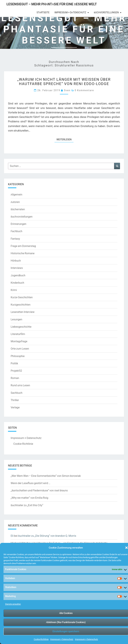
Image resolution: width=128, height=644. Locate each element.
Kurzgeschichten (20, 305)
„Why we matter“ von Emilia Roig (29, 498)
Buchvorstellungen (106, 12)
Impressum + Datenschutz (62, 639)
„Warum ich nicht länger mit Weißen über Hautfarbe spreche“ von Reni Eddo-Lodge (64, 81)
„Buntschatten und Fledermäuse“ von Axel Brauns (39, 490)
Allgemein (16, 194)
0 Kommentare (84, 90)
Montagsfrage (19, 341)
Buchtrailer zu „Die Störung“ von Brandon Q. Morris (47, 536)
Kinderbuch (17, 283)
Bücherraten (18, 209)
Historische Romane (23, 253)
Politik (14, 363)
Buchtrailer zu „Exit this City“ (27, 505)
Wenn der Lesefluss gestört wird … (30, 483)
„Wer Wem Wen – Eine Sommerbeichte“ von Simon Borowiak (46, 476)
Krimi (14, 290)
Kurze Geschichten (22, 297)
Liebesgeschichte (21, 327)
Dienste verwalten (13, 604)
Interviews (17, 268)
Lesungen (16, 319)
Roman (15, 378)
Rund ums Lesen (20, 385)
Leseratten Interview (23, 312)
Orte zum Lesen (20, 349)
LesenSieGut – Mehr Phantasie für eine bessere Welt (52, 4)
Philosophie (18, 356)
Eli (12, 536)
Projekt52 (16, 371)
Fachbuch (16, 231)
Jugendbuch (18, 275)
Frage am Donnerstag (23, 246)
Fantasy (15, 239)
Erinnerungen (18, 224)
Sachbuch (16, 393)
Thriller (15, 400)
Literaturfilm (18, 334)
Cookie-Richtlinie (41, 639)
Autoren (15, 202)
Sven (67, 90)
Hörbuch (16, 261)
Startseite (43, 12)
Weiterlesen (65, 139)
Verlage (15, 407)
